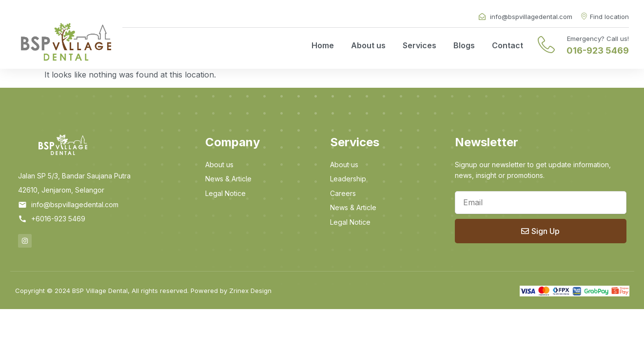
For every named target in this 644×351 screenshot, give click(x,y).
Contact (507, 45)
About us (368, 45)
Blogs (464, 45)
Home (323, 45)
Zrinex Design (250, 291)
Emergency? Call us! (598, 39)
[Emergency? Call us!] (546, 45)
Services (420, 45)
